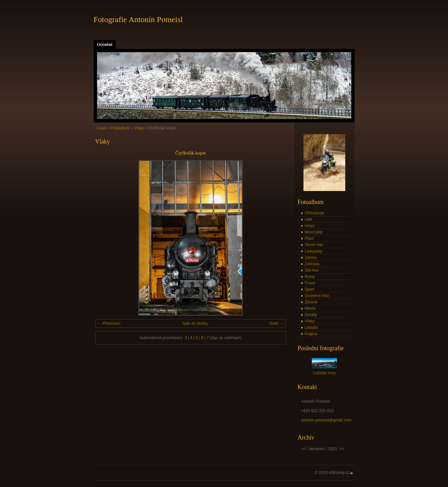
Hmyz (310, 226)
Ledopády (314, 251)
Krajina (311, 334)
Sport (310, 289)
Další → (277, 323)
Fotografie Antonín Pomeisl (138, 19)
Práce (310, 283)
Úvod (102, 128)
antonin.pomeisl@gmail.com (326, 420)
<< (304, 449)
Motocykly (314, 232)
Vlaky (139, 128)
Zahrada (312, 264)
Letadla (311, 327)
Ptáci (309, 238)
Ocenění (105, 44)
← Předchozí (109, 323)
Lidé (309, 219)
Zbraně (311, 302)
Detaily (311, 315)
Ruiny (310, 277)
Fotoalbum (120, 128)
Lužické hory (324, 373)
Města (310, 308)
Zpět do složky (195, 323)
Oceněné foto (317, 296)
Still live (312, 270)
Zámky (311, 258)
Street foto (314, 245)
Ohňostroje (315, 213)
